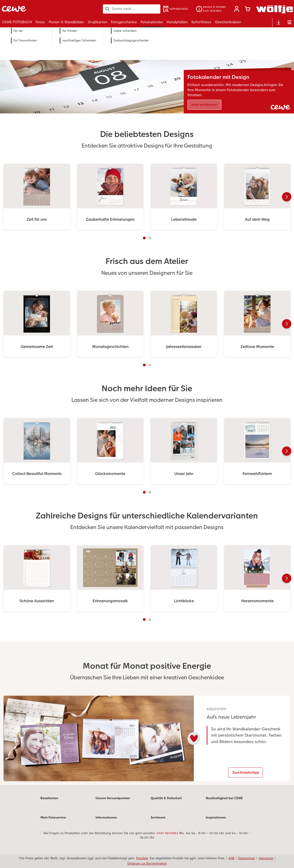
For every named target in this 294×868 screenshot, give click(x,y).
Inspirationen (216, 822)
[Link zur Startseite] (47, 9)
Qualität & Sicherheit (166, 802)
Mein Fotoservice (53, 822)
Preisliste (142, 858)
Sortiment (158, 822)
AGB (231, 858)
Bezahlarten (49, 802)
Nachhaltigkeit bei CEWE (224, 802)
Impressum (266, 858)
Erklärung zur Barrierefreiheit (147, 863)
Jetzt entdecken (204, 105)
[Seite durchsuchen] (132, 9)
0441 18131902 (167, 837)
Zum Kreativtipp (246, 773)
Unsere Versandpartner (113, 802)
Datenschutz (247, 858)
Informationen (106, 822)
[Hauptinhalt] (147, 414)
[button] (237, 9)
